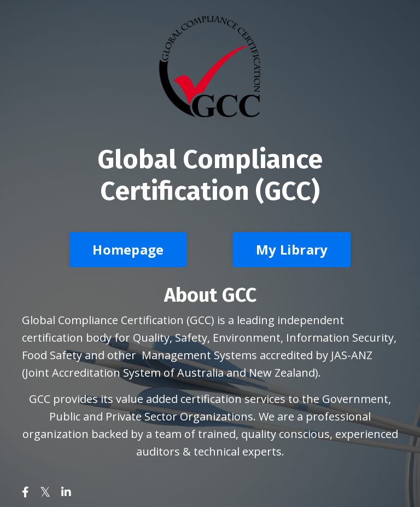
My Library (292, 249)
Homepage (128, 249)
